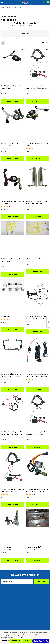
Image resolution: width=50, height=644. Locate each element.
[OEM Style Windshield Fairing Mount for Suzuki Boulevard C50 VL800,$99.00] (13, 354)
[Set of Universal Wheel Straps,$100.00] (37, 239)
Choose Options (13, 101)
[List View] (47, 43)
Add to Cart (37, 216)
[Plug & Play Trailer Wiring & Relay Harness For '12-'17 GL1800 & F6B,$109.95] (37, 296)
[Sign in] (44, 2)
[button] (1, 39)
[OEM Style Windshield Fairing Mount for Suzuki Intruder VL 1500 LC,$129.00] (37, 181)
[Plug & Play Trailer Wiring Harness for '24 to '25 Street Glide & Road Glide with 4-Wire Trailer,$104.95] (37, 66)
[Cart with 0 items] (47, 2)
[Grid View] (43, 43)
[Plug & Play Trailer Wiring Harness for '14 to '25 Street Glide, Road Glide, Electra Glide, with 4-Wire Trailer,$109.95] (13, 469)
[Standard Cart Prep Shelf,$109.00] (37, 527)
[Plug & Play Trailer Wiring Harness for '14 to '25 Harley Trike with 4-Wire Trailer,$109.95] (37, 469)
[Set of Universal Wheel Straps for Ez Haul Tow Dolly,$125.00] (13, 239)
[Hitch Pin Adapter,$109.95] (13, 527)
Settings (6, 641)
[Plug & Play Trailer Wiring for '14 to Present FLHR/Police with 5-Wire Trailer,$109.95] (13, 412)
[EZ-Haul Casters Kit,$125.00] (13, 296)
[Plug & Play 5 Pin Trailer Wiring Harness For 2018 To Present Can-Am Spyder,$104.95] (13, 123)
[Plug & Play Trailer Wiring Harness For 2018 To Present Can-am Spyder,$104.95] (37, 123)
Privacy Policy (20, 637)
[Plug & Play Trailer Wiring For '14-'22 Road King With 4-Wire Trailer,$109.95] (37, 412)
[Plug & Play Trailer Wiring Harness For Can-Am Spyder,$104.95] (13, 181)
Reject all (16, 641)
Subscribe (42, 582)
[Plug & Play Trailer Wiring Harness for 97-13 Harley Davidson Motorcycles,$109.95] (37, 354)
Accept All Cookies (30, 641)
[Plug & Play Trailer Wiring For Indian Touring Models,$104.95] (13, 66)
